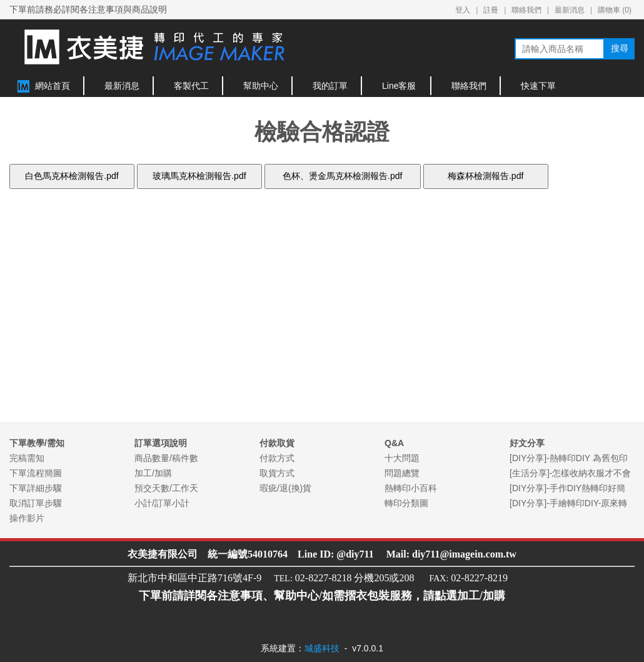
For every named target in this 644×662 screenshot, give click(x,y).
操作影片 (27, 518)
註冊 (491, 10)
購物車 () (615, 10)
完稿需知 (27, 458)
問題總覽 (402, 473)
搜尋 (620, 48)
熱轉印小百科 (411, 488)
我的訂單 (330, 86)
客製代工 (191, 86)
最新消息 (570, 10)
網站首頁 (53, 86)
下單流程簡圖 (36, 473)
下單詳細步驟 (36, 488)
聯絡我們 (526, 10)
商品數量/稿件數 (166, 458)
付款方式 (277, 458)
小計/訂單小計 (162, 503)
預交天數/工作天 (166, 488)
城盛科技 (322, 648)
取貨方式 (277, 473)
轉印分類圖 (406, 503)
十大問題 (402, 458)
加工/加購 (153, 473)
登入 (463, 10)
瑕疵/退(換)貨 (285, 488)
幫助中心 (261, 86)
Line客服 (399, 86)
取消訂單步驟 (36, 503)
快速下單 (538, 86)
